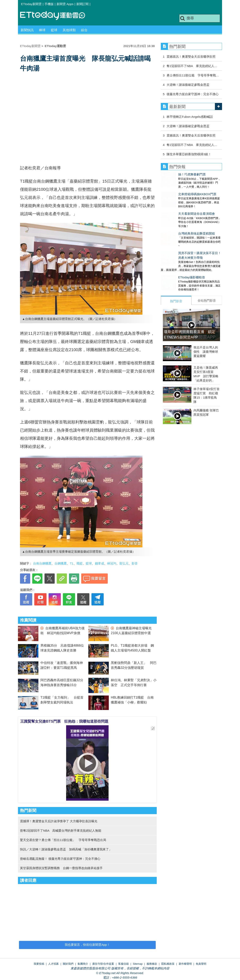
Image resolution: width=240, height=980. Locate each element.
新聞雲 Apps (65, 4)
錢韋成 (99, 563)
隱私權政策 (168, 964)
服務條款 (152, 964)
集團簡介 (83, 964)
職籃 (80, 563)
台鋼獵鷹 (61, 563)
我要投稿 (39, 964)
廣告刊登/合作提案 (103, 964)
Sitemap (138, 964)
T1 (72, 563)
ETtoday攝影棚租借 (174, 261)
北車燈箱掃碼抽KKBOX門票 (180, 190)
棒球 (42, 30)
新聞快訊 (27, 30)
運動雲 (56, 16)
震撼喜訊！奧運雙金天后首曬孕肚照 (191, 57)
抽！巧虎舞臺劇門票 (175, 174)
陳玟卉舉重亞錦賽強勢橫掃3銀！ (189, 154)
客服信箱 (123, 964)
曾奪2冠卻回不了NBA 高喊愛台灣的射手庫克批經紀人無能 (61, 831)
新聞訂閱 (82, 4)
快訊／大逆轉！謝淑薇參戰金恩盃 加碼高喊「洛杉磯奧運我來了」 (66, 849)
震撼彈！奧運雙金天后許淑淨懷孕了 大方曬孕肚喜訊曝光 (59, 821)
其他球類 (69, 30)
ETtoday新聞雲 (31, 4)
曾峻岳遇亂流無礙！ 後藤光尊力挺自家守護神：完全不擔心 (60, 859)
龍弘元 (124, 563)
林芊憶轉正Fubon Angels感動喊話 (190, 117)
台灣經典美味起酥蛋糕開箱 (179, 221)
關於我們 (68, 964)
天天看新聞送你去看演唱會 (179, 206)
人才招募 (53, 964)
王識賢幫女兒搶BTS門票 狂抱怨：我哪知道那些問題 (64, 721)
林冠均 (112, 563)
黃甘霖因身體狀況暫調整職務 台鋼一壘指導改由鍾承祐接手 (61, 868)
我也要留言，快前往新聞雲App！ (87, 945)
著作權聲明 (185, 964)
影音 (135, 563)
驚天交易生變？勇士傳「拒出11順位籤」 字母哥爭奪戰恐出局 (63, 840)
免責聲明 (201, 964)
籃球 (54, 30)
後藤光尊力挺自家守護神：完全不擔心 (193, 94)
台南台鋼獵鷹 (42, 563)
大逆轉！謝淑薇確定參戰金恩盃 (188, 85)
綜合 (84, 30)
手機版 (49, 4)
